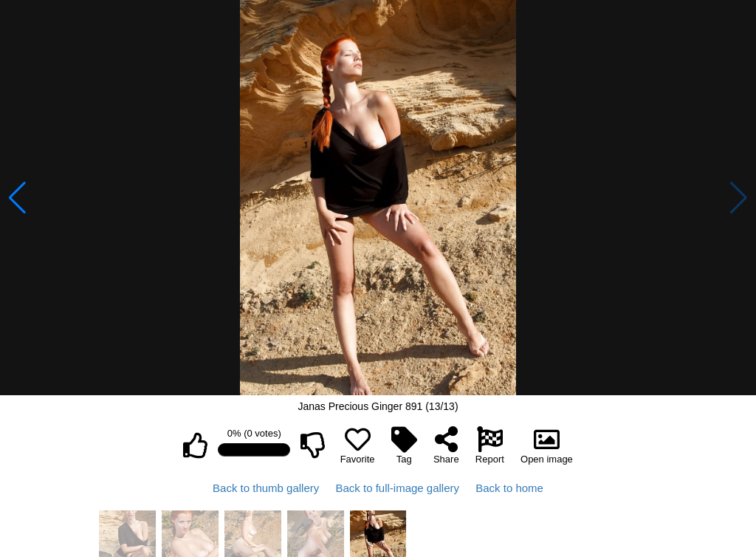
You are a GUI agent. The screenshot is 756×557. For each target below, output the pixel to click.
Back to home (509, 488)
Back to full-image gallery (397, 488)
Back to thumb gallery (266, 488)
